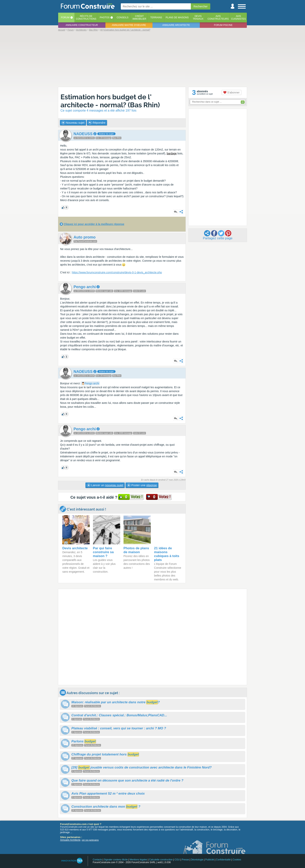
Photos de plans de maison (136, 550)
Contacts (97, 860)
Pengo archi (92, 383)
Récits (86, 18)
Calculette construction (161, 860)
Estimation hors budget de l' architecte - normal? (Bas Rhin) (110, 101)
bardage (172, 153)
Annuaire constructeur (82, 25)
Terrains (156, 18)
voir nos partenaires (90, 840)
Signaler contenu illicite (116, 860)
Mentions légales (138, 860)
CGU (177, 860)
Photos (105, 18)
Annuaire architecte (176, 25)
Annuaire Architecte (70, 840)
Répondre (97, 123)
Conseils (123, 18)
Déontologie (197, 860)
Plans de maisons (177, 18)
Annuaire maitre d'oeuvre (129, 25)
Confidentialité (223, 860)
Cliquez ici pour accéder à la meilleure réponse (94, 224)
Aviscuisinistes (238, 18)
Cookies (237, 860)
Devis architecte (75, 548)
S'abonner (231, 92)
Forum (65, 18)
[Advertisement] (152, 59)
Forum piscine (223, 25)
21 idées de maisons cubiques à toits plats (167, 554)
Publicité (210, 860)
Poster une (142, 485)
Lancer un (105, 485)
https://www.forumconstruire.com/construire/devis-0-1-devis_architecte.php (117, 272)
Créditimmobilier (139, 18)
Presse (185, 860)
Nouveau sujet (73, 123)
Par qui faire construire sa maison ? (103, 552)
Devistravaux (198, 18)
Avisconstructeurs (218, 18)
